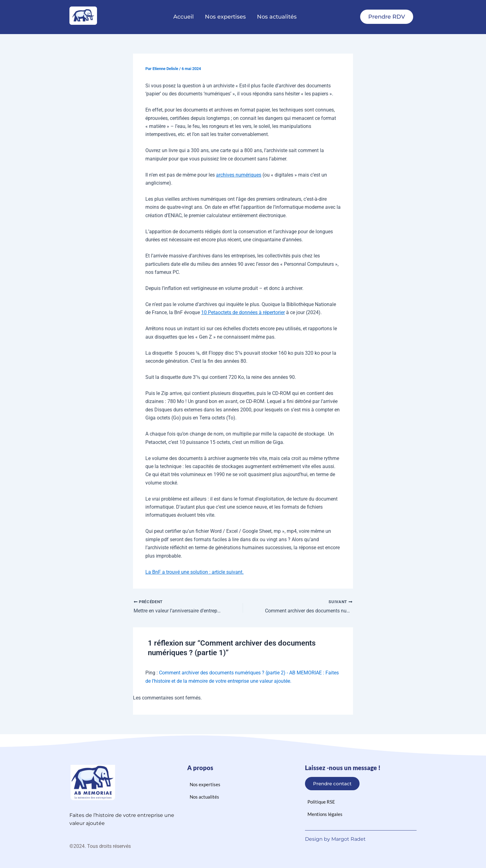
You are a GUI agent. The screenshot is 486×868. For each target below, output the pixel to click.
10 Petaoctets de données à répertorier (243, 312)
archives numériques (239, 175)
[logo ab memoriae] (83, 16)
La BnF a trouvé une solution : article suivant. (194, 572)
